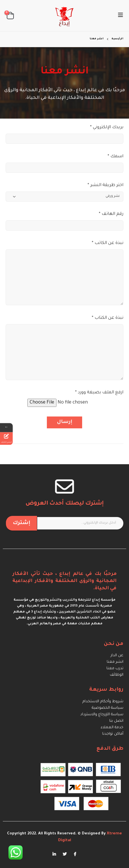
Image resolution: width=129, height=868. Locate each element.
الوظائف (117, 675)
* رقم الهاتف (111, 214)
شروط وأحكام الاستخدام (103, 702)
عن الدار (117, 656)
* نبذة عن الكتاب (108, 318)
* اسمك (115, 157)
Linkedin (54, 854)
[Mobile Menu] (119, 16)
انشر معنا (115, 662)
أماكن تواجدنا (113, 734)
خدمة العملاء (112, 728)
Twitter (65, 854)
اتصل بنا (116, 721)
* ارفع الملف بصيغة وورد (99, 393)
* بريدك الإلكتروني (107, 127)
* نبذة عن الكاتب (108, 243)
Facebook (75, 854)
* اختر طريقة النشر (105, 185)
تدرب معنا (115, 669)
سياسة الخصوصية (108, 708)
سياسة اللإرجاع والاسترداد (102, 715)
